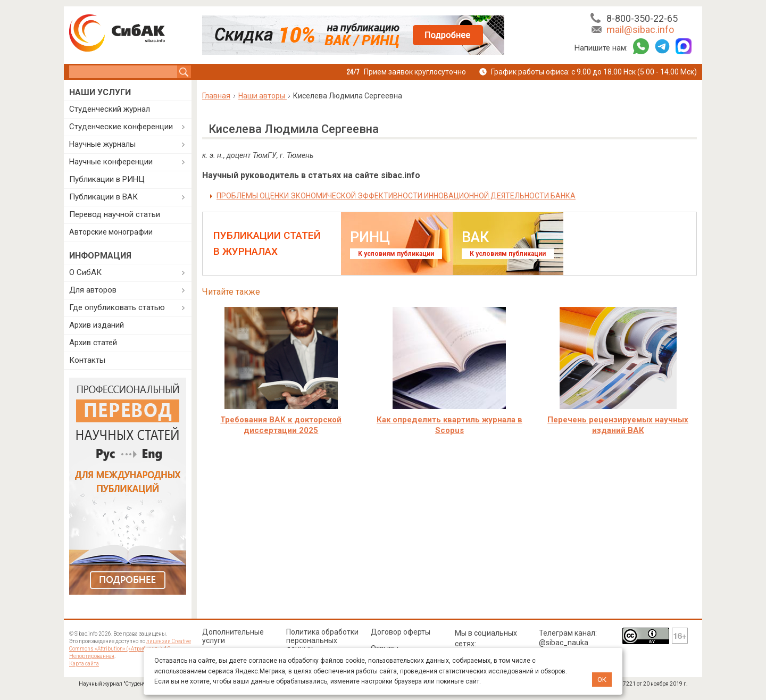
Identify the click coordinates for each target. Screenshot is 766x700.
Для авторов (93, 290)
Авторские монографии (111, 232)
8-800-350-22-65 (642, 18)
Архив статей (93, 343)
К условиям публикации (396, 254)
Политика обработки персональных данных (322, 640)
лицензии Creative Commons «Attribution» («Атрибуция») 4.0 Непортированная (130, 649)
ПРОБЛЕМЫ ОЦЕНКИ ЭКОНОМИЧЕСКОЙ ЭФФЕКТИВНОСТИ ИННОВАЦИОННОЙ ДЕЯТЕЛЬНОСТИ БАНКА (396, 196)
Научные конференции (111, 162)
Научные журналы (102, 144)
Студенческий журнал (110, 109)
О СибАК (85, 272)
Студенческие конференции (121, 127)
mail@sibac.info (640, 30)
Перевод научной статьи (115, 214)
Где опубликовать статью (117, 307)
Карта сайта (84, 664)
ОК (602, 680)
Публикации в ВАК (103, 197)
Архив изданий (97, 325)
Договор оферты (401, 632)
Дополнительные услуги (233, 636)
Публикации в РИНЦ (107, 179)
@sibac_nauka (564, 643)
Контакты (87, 360)
